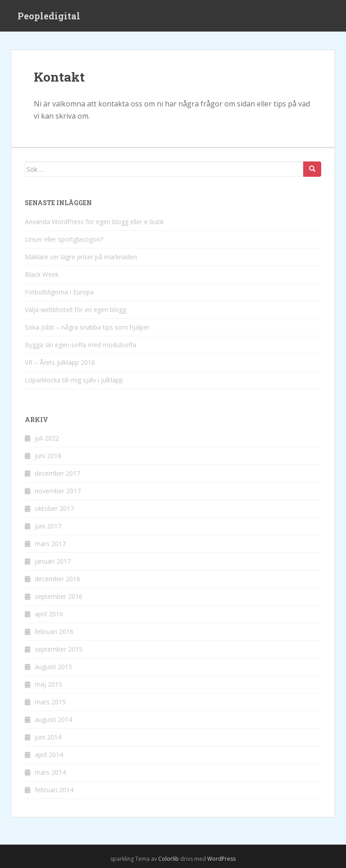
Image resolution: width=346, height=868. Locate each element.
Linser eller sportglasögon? (64, 239)
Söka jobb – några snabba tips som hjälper (87, 327)
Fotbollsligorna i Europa (59, 292)
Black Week (42, 274)
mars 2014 (50, 772)
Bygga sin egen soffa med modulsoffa (80, 345)
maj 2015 (48, 684)
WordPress (221, 859)
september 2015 (59, 649)
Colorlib (168, 859)
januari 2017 (53, 561)
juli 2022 (47, 438)
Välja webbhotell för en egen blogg (75, 310)
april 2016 (49, 614)
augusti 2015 (53, 667)
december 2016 (57, 579)
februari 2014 (54, 790)
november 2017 (58, 491)
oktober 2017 (54, 508)
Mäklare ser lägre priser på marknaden (81, 257)
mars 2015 (50, 702)
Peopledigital (49, 16)
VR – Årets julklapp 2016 (60, 362)
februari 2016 (54, 631)
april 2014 (49, 755)
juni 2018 (48, 456)
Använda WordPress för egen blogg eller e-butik (94, 222)
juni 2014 (48, 737)
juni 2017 (48, 526)
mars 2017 (50, 544)
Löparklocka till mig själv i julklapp (74, 380)
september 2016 (59, 596)
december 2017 (57, 473)
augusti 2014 (53, 719)
